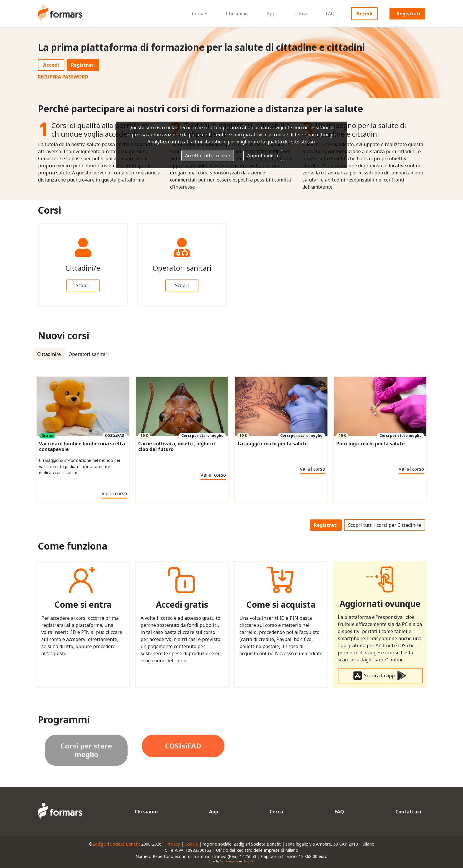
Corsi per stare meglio (86, 750)
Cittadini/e (49, 354)
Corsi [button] (198, 14)
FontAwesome (229, 861)
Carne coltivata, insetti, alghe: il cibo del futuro (177, 447)
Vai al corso (114, 493)
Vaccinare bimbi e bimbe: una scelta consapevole (82, 447)
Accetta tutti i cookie (208, 156)
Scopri (83, 285)
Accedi (364, 14)
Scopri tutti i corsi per (385, 525)
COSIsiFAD (183, 746)
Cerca (301, 14)
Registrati (409, 14)
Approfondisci (263, 156)
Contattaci (408, 812)
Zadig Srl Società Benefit (116, 844)
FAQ (330, 14)
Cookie (191, 844)
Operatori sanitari (89, 354)
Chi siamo (237, 14)
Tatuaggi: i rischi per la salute (272, 444)
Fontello (249, 861)
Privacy (173, 844)
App (271, 14)
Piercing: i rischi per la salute (371, 444)
